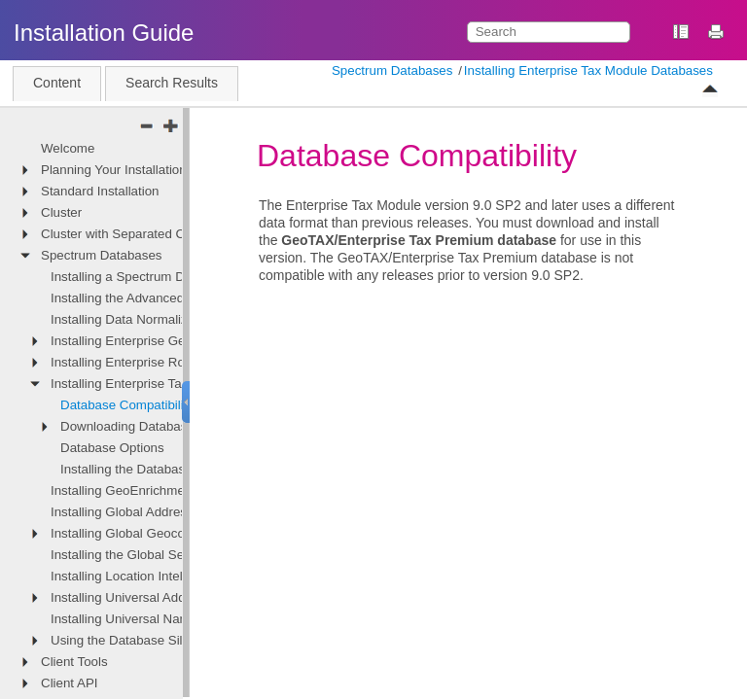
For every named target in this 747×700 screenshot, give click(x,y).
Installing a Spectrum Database (141, 277)
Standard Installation (100, 191)
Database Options (112, 448)
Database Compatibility (127, 405)
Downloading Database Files (143, 426)
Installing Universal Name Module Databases (180, 619)
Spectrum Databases (392, 70)
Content (57, 83)
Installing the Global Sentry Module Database (180, 555)
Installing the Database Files (142, 469)
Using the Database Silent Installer (150, 640)
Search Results (172, 83)
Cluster (61, 212)
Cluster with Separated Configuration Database (177, 234)
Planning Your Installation (114, 170)
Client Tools (74, 662)
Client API (70, 683)
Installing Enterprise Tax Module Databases (588, 70)
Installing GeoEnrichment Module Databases (179, 490)
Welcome (68, 148)
